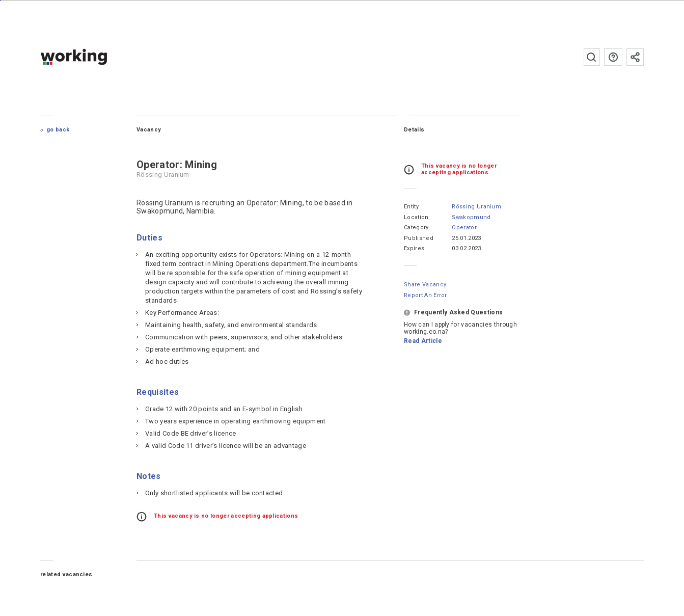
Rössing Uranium (476, 207)
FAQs (613, 57)
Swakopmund (471, 217)
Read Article (423, 341)
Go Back (58, 130)
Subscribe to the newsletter (635, 57)
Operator (464, 227)
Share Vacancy (425, 285)
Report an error (426, 295)
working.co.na (94, 57)
